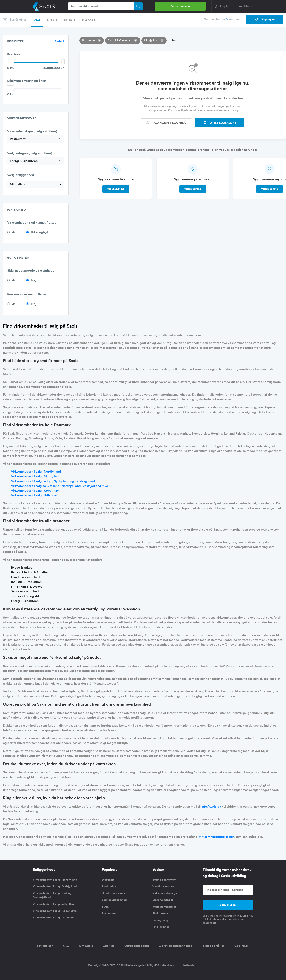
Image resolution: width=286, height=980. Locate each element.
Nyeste (52, 20)
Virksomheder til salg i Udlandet (34, 495)
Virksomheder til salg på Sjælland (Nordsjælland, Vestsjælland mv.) (59, 486)
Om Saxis (86, 946)
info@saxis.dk (211, 806)
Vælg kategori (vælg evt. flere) (30, 153)
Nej (34, 280)
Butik (105, 907)
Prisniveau (15, 54)
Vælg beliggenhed (21, 175)
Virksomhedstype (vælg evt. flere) (32, 131)
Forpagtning (160, 920)
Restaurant (109, 913)
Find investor (161, 927)
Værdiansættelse (163, 886)
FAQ (66, 946)
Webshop (108, 880)
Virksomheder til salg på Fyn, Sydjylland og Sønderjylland (53, 481)
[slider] (10, 62)
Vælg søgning (116, 189)
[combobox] (36, 139)
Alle (37, 20)
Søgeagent (265, 19)
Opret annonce (180, 6)
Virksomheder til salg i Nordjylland (36, 472)
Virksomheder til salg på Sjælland (54, 904)
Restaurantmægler (164, 907)
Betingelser (45, 946)
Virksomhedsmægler (166, 893)
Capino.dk (242, 946)
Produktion (109, 886)
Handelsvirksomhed (115, 893)
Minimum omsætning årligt (27, 81)
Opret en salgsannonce (176, 946)
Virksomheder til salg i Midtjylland (36, 476)
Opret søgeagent (137, 946)
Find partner (160, 913)
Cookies (109, 946)
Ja (14, 232)
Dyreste (70, 20)
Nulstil (59, 41)
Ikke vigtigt (40, 232)
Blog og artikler (213, 946)
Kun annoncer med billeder (27, 294)
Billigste (89, 20)
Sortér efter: (15, 20)
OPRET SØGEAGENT (220, 123)
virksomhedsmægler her (216, 837)
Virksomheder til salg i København (36, 491)
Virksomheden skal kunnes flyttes (32, 223)
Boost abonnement (164, 880)
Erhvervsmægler (163, 900)
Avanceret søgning (166, 123)
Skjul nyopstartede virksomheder (31, 271)
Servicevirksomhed (114, 900)
